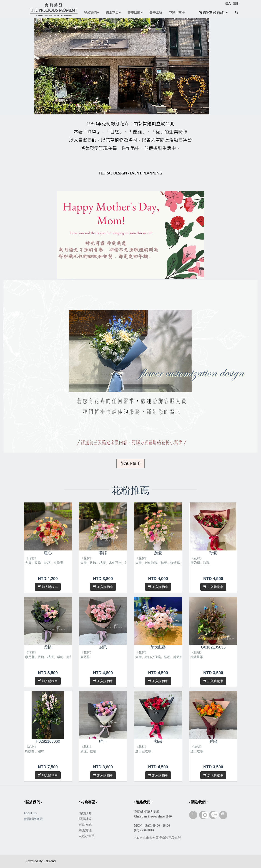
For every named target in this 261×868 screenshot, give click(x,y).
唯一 (103, 741)
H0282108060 (48, 741)
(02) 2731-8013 (144, 830)
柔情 (48, 647)
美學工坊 (156, 13)
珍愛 (213, 553)
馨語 (103, 553)
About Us (30, 813)
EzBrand (50, 861)
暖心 (48, 553)
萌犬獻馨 (158, 647)
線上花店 (113, 13)
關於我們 (91, 13)
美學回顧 (135, 13)
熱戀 (158, 741)
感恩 (103, 647)
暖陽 (213, 741)
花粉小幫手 (177, 13)
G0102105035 (213, 647)
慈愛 (158, 553)
